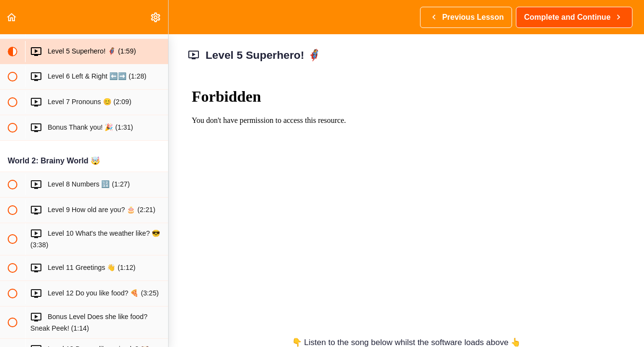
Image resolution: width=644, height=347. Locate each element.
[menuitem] (156, 17)
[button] (12, 17)
